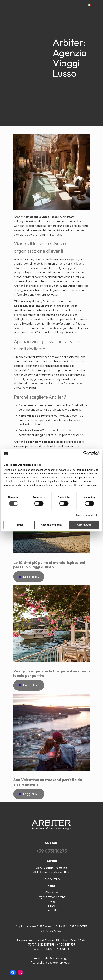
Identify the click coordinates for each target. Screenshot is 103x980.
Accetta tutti (84, 525)
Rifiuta (19, 525)
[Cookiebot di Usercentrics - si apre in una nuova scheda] (86, 453)
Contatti (51, 910)
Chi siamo (52, 892)
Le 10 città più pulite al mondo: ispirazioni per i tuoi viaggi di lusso (49, 565)
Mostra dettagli (85, 515)
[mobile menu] (99, 5)
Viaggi (52, 901)
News (52, 906)
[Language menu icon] (90, 5)
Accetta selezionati (51, 525)
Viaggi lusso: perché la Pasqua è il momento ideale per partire (52, 673)
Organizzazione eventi (51, 897)
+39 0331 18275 (51, 851)
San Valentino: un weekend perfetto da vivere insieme (48, 782)
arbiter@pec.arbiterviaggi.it (55, 963)
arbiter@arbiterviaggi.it (56, 958)
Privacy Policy (52, 879)
